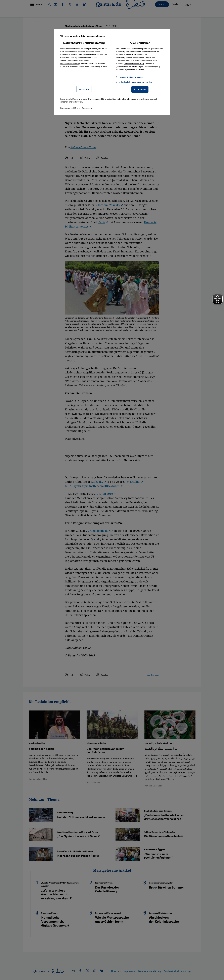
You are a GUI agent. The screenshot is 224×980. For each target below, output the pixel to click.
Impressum (87, 108)
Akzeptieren (140, 89)
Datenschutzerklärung (70, 64)
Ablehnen (84, 89)
